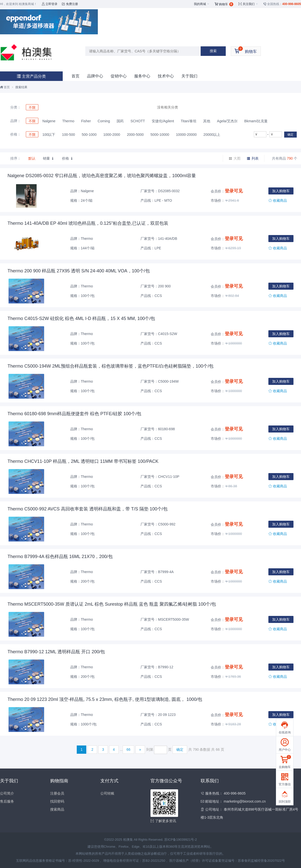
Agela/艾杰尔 (227, 121)
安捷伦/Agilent (163, 121)
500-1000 (89, 135)
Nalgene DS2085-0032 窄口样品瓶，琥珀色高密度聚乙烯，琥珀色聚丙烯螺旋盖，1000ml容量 (102, 176)
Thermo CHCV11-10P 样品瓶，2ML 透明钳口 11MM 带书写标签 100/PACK (83, 461)
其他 (207, 121)
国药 (120, 121)
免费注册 (70, 4)
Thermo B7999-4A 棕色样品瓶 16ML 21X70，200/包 (60, 557)
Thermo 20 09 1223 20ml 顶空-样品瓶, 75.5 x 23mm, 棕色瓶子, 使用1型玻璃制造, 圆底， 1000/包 (105, 699)
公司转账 (107, 793)
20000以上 (212, 135)
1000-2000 (112, 135)
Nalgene (49, 121)
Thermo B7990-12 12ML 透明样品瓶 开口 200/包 (56, 652)
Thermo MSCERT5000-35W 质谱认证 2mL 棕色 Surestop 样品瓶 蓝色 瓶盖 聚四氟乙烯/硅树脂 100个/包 (112, 604)
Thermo (68, 121)
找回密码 (57, 801)
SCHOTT (138, 121)
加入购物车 (281, 191)
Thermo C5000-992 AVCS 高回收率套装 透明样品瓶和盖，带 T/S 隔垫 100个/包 (88, 509)
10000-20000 (186, 135)
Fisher (86, 121)
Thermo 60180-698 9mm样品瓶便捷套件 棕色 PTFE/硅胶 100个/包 (74, 414)
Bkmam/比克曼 (256, 121)
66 (128, 749)
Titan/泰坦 (189, 121)
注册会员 (57, 793)
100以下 (49, 135)
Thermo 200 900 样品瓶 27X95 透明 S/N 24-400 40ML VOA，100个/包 (79, 271)
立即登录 (50, 4)
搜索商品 (57, 809)
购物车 (224, 4)
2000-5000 (135, 135)
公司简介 (7, 793)
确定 (290, 135)
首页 (76, 76)
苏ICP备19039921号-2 (181, 840)
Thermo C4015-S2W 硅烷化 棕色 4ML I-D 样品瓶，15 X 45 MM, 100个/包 (81, 318)
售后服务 (7, 801)
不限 (32, 107)
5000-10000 (160, 135)
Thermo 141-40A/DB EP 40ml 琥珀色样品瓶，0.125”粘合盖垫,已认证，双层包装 (88, 223)
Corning (104, 121)
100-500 (68, 135)
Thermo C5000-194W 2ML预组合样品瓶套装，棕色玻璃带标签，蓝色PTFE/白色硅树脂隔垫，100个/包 (110, 366)
